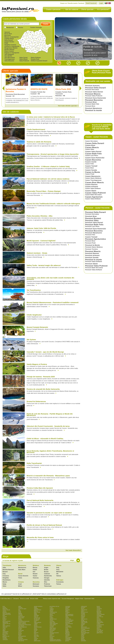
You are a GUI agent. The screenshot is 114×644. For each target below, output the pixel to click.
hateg (35, 608)
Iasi (34, 572)
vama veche (68, 627)
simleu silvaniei (101, 614)
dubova (36, 611)
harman (83, 640)
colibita (36, 624)
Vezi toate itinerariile (73, 550)
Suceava (36, 586)
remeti (20, 629)
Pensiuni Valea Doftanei (94, 261)
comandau (68, 640)
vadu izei (5, 627)
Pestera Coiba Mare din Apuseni (40, 488)
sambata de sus (7, 614)
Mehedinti (60, 572)
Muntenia (47, 565)
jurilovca (67, 633)
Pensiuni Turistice (92, 249)
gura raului (5, 634)
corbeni (20, 620)
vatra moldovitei (54, 624)
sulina (35, 625)
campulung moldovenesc (25, 625)
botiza (20, 619)
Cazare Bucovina (93, 160)
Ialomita (47, 580)
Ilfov (46, 582)
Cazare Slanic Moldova (93, 178)
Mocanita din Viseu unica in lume (40, 538)
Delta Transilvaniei (34, 463)
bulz (82, 626)
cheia (20, 611)
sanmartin (84, 641)
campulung (5, 632)
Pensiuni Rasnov (92, 253)
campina (99, 629)
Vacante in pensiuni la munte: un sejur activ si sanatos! (49, 513)
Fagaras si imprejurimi (12, 53)
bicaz (51, 617)
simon (67, 609)
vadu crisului (84, 622)
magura (52, 609)
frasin (20, 635)
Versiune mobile (34, 599)
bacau (83, 609)
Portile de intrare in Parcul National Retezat (44, 525)
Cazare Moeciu (92, 147)
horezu (36, 626)
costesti (83, 614)
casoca (52, 616)
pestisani (68, 622)
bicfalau (83, 613)
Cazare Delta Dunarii (95, 143)
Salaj (4, 584)
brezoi (98, 606)
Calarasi (47, 574)
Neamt (35, 574)
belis (4, 616)
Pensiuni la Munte (92, 245)
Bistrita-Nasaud (8, 570)
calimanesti (84, 606)
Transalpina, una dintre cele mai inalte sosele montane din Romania (50, 279)
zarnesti (5, 617)
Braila (46, 570)
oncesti (99, 619)
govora (67, 641)
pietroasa (52, 636)
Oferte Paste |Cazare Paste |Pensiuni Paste (101, 72)
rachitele (52, 634)
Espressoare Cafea (89, 599)
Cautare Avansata (36, 27)
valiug (83, 620)
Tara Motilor (8, 56)
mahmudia (21, 630)
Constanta (60, 582)
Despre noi (64, 3)
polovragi (36, 616)
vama (4, 620)
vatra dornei (84, 610)
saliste (36, 614)
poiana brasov (38, 610)
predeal (5, 619)
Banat (20, 574)
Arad (20, 584)
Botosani (36, 584)
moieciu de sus (6, 624)
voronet (20, 614)
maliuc (83, 618)
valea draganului (22, 627)
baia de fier (21, 641)
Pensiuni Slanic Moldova (94, 247)
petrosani (5, 633)
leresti (36, 630)
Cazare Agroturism (94, 197)
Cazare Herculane (91, 141)
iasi (19, 610)
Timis (20, 578)
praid (4, 618)
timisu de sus (84, 612)
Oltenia (59, 565)
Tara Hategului (9, 54)
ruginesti (83, 634)
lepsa (35, 613)
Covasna (6, 576)
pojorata (67, 608)
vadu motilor (53, 625)
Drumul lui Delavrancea (36, 402)
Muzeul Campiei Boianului (37, 327)
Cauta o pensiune (53, 9)
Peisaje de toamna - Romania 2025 (41, 377)
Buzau (46, 572)
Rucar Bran (8, 34)
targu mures (37, 612)
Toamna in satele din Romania (39, 142)
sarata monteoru (38, 606)
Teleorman (48, 586)
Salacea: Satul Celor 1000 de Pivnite (41, 228)
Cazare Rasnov (91, 184)
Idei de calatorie (72, 9)
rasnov (4, 611)
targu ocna (52, 622)
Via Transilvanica (34, 290)
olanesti (99, 620)
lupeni (83, 638)
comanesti (52, 613)
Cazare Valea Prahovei (96, 193)
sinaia (35, 640)
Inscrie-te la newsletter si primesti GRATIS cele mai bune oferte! (102, 127)
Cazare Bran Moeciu (94, 182)
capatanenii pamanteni (55, 641)
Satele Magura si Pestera (37, 364)
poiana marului (22, 622)
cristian (99, 624)
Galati (35, 570)
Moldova (36, 565)
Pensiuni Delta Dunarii (95, 88)
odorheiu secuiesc (23, 640)
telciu (98, 618)
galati (67, 611)
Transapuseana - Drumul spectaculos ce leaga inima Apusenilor (53, 154)
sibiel (20, 606)
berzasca (83, 632)
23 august (68, 626)
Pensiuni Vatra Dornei (94, 92)
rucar (35, 637)
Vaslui (35, 576)
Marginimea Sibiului (11, 48)
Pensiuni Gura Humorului (96, 98)
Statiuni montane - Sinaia (37, 253)
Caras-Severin (23, 576)
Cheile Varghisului (34, 315)
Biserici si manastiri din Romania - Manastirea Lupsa (48, 476)
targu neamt (53, 628)
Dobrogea (60, 580)
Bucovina (8, 35)
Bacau (35, 567)
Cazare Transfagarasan (93, 180)
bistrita (36, 629)
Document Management (68, 599)
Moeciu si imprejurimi (12, 37)
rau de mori (37, 619)
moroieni (5, 638)
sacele (98, 610)
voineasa (52, 621)
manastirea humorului (24, 621)
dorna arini (21, 618)
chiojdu (52, 638)
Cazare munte (91, 162)
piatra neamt (37, 641)
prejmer (83, 617)
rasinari (52, 610)
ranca (4, 629)
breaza (4, 635)
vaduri (83, 611)
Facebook (81, 3)
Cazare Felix (90, 164)
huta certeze (69, 637)
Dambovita (48, 576)
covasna (20, 616)
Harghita (6, 578)
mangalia (99, 616)
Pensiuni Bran (91, 102)
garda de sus (6, 636)
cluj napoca (21, 626)
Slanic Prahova (36, 58)
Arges (46, 567)
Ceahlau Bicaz (9, 39)
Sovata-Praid (35, 59)
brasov (51, 637)
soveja (83, 637)
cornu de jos (100, 630)
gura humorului (6, 621)
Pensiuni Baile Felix (92, 104)
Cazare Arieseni (92, 186)
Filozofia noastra (73, 3)
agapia (20, 613)
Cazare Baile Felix (93, 154)
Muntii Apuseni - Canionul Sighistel (41, 241)
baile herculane (7, 613)
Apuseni (7, 32)
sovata (4, 608)
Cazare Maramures (93, 176)
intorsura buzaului (54, 633)
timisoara (21, 638)
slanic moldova (22, 624)
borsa (20, 633)
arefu (51, 635)
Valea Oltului (23, 59)
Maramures (22, 565)
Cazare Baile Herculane (93, 195)
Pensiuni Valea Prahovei (94, 96)
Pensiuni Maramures (94, 108)
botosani (36, 633)
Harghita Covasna (10, 45)
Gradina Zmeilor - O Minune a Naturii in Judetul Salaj (48, 167)
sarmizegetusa (22, 636)
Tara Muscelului (10, 58)
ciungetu (68, 612)
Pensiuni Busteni (93, 218)
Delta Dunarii (9, 40)
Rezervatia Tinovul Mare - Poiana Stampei (44, 191)
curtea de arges (22, 609)
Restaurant (10, 28)
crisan (4, 628)
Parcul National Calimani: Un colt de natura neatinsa (48, 179)
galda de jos (100, 633)
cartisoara (5, 640)
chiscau (36, 638)
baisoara (68, 610)
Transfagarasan (10, 59)
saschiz (52, 627)
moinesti (52, 626)
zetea (67, 625)
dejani (51, 614)
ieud (35, 634)
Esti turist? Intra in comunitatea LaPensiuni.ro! (50, 594)
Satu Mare (22, 570)
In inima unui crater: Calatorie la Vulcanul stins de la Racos (51, 117)
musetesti (99, 627)
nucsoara (68, 606)
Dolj (58, 567)
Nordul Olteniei (9, 50)
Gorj (58, 570)
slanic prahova (6, 626)
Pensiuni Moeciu (93, 94)
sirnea (83, 635)
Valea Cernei (23, 58)
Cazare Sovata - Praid (10, 42)
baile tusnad (21, 617)
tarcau (51, 632)
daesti (67, 630)
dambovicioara (38, 627)
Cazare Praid (90, 174)
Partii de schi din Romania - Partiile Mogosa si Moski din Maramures (50, 415)
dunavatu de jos (69, 620)
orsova (20, 632)
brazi (35, 621)
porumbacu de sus (54, 606)
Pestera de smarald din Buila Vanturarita (43, 389)
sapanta (36, 609)
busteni (20, 628)
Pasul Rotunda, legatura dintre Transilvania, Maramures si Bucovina (50, 452)
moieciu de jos (6, 610)
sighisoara (5, 622)
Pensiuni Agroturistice (96, 239)
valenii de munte (85, 630)
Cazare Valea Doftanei (93, 188)
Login (101, 3)
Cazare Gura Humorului (95, 158)
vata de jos (99, 621)
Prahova (47, 584)
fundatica (99, 626)
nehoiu (98, 608)
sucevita (36, 635)
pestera (20, 637)
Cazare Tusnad (91, 166)
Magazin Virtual (79, 599)
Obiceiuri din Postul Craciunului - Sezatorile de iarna (48, 426)
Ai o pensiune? (103, 9)
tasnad (20, 634)
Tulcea (59, 584)
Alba (4, 567)
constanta (99, 609)
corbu (67, 613)
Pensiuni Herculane (92, 90)
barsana (83, 608)
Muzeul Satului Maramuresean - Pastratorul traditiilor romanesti (53, 303)
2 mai (51, 608)
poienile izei (37, 618)
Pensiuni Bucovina (94, 100)
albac (4, 630)
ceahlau (83, 624)
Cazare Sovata (91, 170)
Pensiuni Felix (90, 235)
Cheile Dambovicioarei (36, 129)
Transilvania (7, 565)
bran (4, 606)
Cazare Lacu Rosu (92, 155)
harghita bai (84, 621)
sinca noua (68, 619)
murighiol (36, 620)
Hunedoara (7, 580)
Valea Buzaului (9, 61)
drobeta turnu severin (55, 640)
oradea (51, 618)
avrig (20, 612)
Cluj (4, 574)
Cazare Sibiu (90, 149)
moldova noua (53, 612)
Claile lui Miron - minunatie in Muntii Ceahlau (45, 439)
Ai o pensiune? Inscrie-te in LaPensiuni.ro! (17, 594)
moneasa (52, 630)
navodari (68, 635)
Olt (57, 574)
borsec (51, 611)
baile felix (5, 609)
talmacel (99, 612)
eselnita (20, 608)
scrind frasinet (100, 625)
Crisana (21, 582)
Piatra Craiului (9, 51)
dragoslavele (100, 622)
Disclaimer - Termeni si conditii (21, 599)
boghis (83, 625)
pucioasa (99, 611)
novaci (51, 620)
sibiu (4, 625)
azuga (67, 629)
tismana (67, 634)
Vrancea (36, 578)
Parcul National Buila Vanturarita (40, 500)
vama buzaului (69, 624)
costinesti (68, 638)
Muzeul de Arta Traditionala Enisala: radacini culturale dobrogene (53, 204)
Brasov (5, 572)
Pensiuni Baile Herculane (94, 268)
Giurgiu (47, 578)
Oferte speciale (87, 9)
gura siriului (53, 629)
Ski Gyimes (31, 340)
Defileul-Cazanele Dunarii (39, 61)
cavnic (67, 636)
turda (67, 628)
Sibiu (4, 586)
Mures (5, 582)
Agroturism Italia (56, 599)
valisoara (99, 613)
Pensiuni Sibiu (92, 220)
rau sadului (100, 632)
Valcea (59, 576)
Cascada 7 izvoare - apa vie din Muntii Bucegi (45, 352)
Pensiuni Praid (90, 243)
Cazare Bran (90, 145)
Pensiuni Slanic (92, 264)
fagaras (67, 632)
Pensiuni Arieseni (92, 86)
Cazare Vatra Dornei (93, 151)
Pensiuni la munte (93, 110)
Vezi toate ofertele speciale (68, 106)
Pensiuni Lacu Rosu (92, 226)
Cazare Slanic (91, 191)
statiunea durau (69, 616)
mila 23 (36, 617)
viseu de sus (100, 617)
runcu (35, 628)
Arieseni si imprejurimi (12, 46)
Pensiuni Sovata (92, 257)
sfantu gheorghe (85, 633)
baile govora (84, 619)
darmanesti (84, 627)
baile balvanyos (69, 614)
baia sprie (36, 636)
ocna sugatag (69, 621)
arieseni (5, 612)
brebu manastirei (85, 628)
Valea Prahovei (24, 61)
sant (35, 632)
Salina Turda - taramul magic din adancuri (44, 265)
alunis (98, 628)
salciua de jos (53, 619)
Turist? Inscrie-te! (91, 3)
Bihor (20, 586)
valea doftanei (38, 622)
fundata (5, 637)
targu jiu (83, 616)
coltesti (67, 618)
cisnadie (83, 629)
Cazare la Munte (93, 172)
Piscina (21, 28)
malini (83, 636)
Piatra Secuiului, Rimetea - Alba (40, 216)
